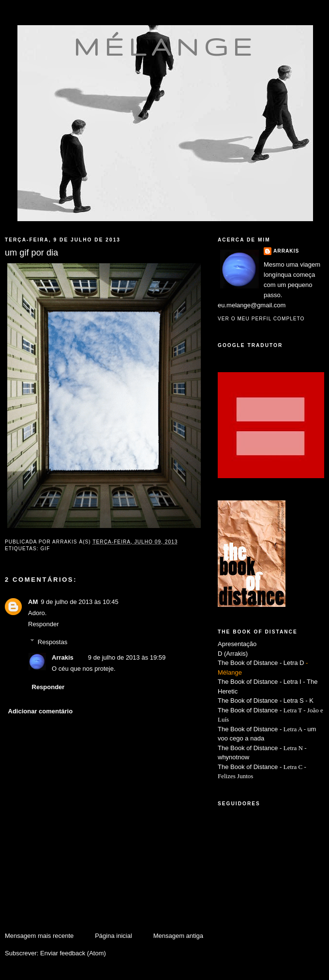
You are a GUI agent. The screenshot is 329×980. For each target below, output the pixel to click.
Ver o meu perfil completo (261, 319)
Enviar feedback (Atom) (73, 953)
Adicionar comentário (41, 711)
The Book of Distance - (251, 729)
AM (33, 602)
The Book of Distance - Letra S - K (266, 701)
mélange (165, 46)
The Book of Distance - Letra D (261, 663)
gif (45, 549)
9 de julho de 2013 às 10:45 (79, 602)
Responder (44, 624)
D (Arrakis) (233, 654)
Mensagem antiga (178, 936)
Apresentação (237, 644)
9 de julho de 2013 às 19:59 (127, 657)
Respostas (52, 641)
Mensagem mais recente (39, 936)
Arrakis (63, 657)
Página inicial (113, 936)
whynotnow (233, 757)
